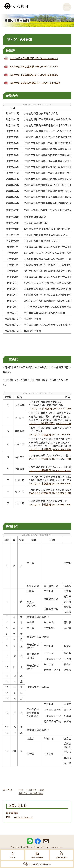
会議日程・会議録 (35, 790)
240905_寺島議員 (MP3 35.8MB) (51, 435)
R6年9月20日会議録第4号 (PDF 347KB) (35, 83)
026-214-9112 (24, 817)
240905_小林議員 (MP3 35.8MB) (51, 449)
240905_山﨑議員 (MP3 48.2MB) (52, 409)
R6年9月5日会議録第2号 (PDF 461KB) (34, 67)
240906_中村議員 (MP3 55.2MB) (51, 505)
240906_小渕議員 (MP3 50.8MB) (51, 484)
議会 (21, 790)
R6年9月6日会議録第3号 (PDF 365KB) (34, 75)
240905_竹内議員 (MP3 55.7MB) (51, 459)
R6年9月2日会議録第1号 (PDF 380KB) (34, 58)
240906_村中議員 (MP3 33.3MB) (51, 493)
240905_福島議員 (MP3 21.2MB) (51, 470)
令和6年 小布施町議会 (31, 793)
